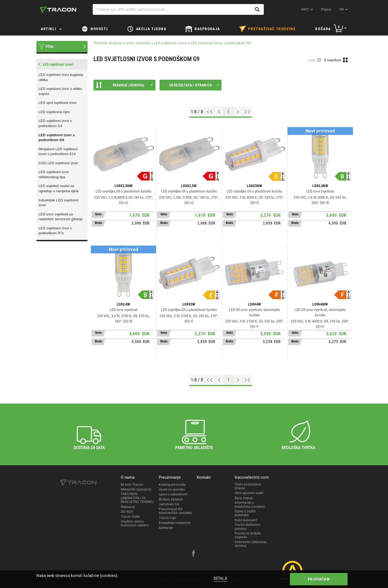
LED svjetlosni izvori (171, 43)
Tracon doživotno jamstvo (247, 527)
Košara (323, 29)
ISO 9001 (127, 512)
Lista (312, 60)
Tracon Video (130, 517)
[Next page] (238, 112)
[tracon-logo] (58, 10)
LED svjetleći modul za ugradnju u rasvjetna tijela (58, 188)
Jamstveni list (169, 504)
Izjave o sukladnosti (173, 494)
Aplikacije (166, 528)
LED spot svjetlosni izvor (58, 103)
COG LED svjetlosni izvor (58, 163)
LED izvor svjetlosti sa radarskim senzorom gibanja (60, 217)
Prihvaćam (319, 579)
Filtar (50, 46)
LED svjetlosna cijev (54, 112)
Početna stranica (108, 43)
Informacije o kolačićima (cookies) (250, 505)
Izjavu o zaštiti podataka (245, 513)
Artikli (48, 29)
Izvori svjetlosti (138, 43)
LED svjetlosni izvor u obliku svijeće (60, 91)
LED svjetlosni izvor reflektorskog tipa (54, 174)
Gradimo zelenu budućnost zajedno (135, 523)
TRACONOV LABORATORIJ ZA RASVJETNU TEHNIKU (137, 498)
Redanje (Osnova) (124, 85)
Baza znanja (244, 498)
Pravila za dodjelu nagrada (248, 535)
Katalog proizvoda (172, 485)
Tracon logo (167, 518)
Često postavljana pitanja (248, 486)
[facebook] (193, 554)
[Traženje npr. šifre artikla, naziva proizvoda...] (178, 9)
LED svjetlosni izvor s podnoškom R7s (55, 231)
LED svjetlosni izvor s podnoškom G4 (55, 123)
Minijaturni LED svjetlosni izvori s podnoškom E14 (58, 152)
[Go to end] (247, 112)
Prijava (326, 9)
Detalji (220, 578)
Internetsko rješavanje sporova (251, 544)
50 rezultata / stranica (194, 85)
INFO (305, 9)
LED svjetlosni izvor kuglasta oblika (61, 77)
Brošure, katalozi (171, 499)
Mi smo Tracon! (132, 485)
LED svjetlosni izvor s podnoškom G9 (57, 138)
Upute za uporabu (172, 489)
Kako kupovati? (246, 520)
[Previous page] (219, 112)
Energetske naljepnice (174, 523)
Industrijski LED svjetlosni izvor (58, 203)
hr (342, 9)
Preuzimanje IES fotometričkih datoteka (175, 511)
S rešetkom (333, 60)
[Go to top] (210, 112)
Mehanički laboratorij (136, 489)
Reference (128, 507)
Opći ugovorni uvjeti (249, 493)
